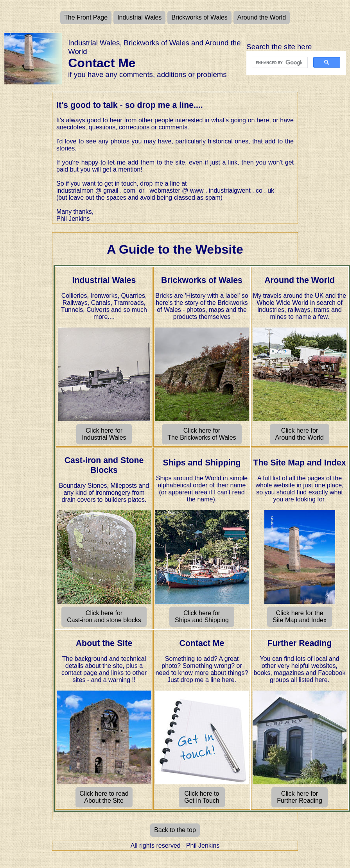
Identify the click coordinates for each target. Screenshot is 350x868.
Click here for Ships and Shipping (202, 617)
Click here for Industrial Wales (104, 434)
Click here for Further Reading (300, 797)
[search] (279, 63)
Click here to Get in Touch (202, 797)
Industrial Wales (139, 17)
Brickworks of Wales (199, 17)
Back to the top (175, 830)
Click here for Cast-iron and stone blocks (104, 617)
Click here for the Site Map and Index (300, 617)
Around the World (262, 17)
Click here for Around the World (300, 434)
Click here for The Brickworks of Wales (202, 434)
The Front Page (86, 17)
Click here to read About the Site (104, 797)
